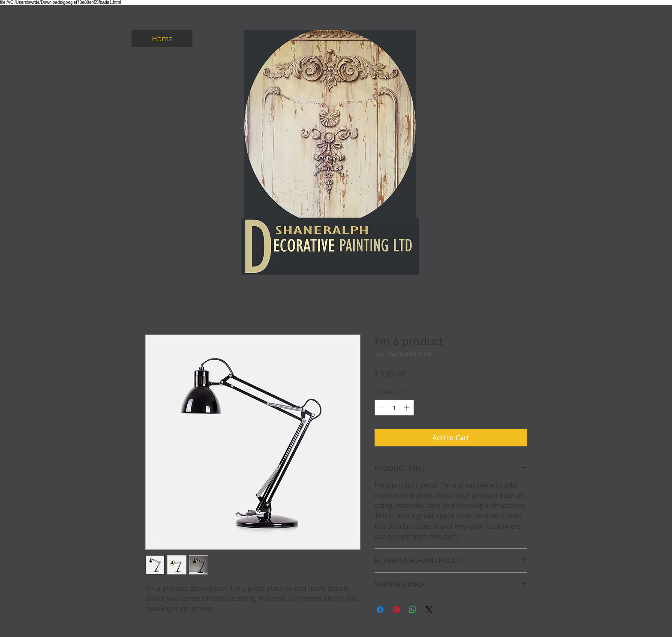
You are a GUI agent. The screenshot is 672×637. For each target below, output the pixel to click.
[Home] (162, 39)
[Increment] (407, 408)
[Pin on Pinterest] (396, 610)
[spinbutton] (394, 408)
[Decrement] (381, 408)
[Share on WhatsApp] (413, 610)
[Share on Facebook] (380, 610)
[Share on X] (429, 610)
